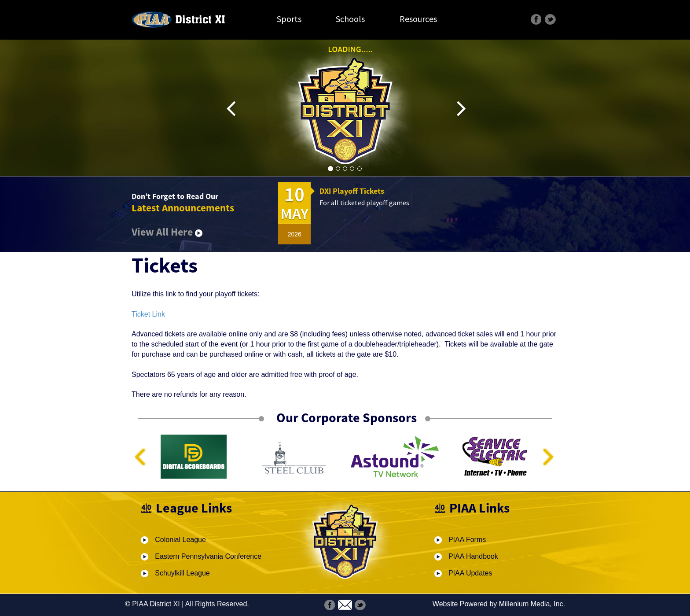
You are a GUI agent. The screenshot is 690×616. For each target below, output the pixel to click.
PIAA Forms (467, 540)
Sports (289, 19)
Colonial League (180, 540)
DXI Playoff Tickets (352, 191)
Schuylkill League (182, 573)
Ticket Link (148, 314)
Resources (418, 19)
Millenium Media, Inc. (532, 604)
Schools (350, 19)
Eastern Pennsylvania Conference (208, 556)
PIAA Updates (470, 573)
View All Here (167, 232)
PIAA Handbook (473, 556)
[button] (237, 108)
